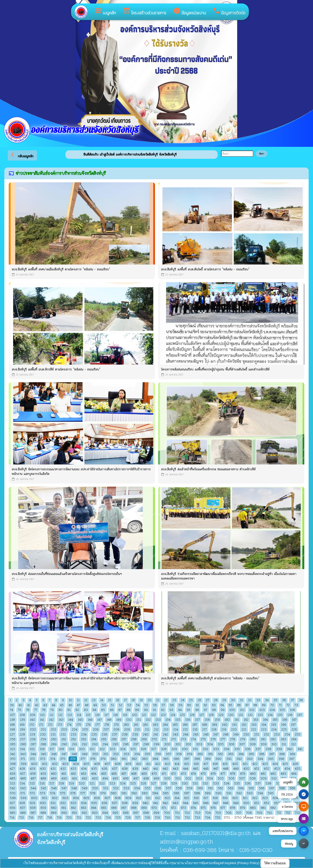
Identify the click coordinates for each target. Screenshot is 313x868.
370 (13, 759)
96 (197, 710)
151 (139, 720)
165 (275, 720)
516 (42, 783)
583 (145, 793)
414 (177, 764)
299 (156, 744)
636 (104, 803)
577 (83, 793)
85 (103, 710)
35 (275, 700)
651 (257, 803)
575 (63, 793)
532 (205, 783)
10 (70, 700)
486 (23, 778)
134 (270, 715)
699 (156, 813)
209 (127, 730)
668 (134, 808)
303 (199, 744)
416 (196, 764)
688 (43, 813)
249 (236, 735)
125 (182, 715)
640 (146, 803)
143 (61, 720)
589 (208, 793)
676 (213, 808)
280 (253, 739)
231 (53, 735)
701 (177, 813)
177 (97, 725)
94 (180, 710)
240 (146, 735)
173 (60, 725)
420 (235, 764)
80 (61, 710)
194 (264, 725)
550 (95, 788)
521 (92, 783)
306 (231, 744)
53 (129, 705)
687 (33, 813)
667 (124, 808)
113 (70, 715)
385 (166, 759)
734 (208, 818)
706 (229, 813)
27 (207, 700)
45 (62, 705)
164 (265, 720)
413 (167, 764)
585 (166, 793)
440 (146, 769)
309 (263, 744)
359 (189, 754)
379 (103, 759)
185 (175, 725)
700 (167, 813)
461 (64, 774)
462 (73, 774)
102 (252, 710)
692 (84, 813)
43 (45, 705)
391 (229, 759)
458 (33, 774)
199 (22, 730)
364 (241, 754)
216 (195, 730)
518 (62, 783)
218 (214, 730)
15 (110, 700)
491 (74, 778)
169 (22, 725)
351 (106, 754)
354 (137, 754)
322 (102, 749)
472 (174, 774)
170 (32, 725)
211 (147, 730)
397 (292, 759)
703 (198, 813)
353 (126, 754)
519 (72, 783)
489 (54, 778)
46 (70, 705)
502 (188, 778)
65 (231, 705)
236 (104, 735)
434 (84, 769)
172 (50, 725)
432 (63, 769)
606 (97, 798)
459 (43, 774)
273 (183, 739)
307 (242, 744)
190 (225, 725)
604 (76, 798)
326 (143, 749)
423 (265, 764)
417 (206, 764)
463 (84, 774)
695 (115, 813)
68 (255, 705)
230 (43, 735)
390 (218, 759)
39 (12, 705)
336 (248, 749)
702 (187, 813)
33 (258, 700)
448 (226, 769)
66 (239, 705)
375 (63, 759)
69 (264, 705)
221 (244, 730)
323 (112, 749)
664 (94, 808)
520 (82, 783)
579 (103, 793)
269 (144, 739)
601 (45, 798)
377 (83, 759)
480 (253, 774)
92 (163, 710)
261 (64, 739)
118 (116, 715)
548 (74, 788)
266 (114, 739)
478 (233, 774)
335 (237, 749)
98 (214, 710)
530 (185, 783)
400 (34, 764)
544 (33, 788)
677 (223, 808)
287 (33, 744)
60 (189, 705)
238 (125, 735)
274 (193, 739)
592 (239, 793)
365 (251, 754)
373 (42, 759)
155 (178, 720)
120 (135, 715)
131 (241, 715)
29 (224, 700)
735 (218, 818)
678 (233, 808)
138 (12, 720)
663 (84, 808)
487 (33, 778)
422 (255, 764)
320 (82, 749)
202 (53, 730)
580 (113, 793)
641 (156, 803)
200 (33, 730)
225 (284, 730)
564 (241, 788)
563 (231, 788)
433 (73, 769)
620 (235, 798)
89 (137, 710)
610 (139, 798)
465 (104, 774)
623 (265, 798)
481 (263, 774)
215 (185, 730)
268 (134, 739)
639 (135, 803)
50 (104, 705)
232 (63, 735)
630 (43, 803)
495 (115, 778)
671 (164, 808)
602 (55, 798)
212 (156, 730)
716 (31, 818)
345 (43, 754)
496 (126, 778)
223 (264, 730)
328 (164, 749)
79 (52, 710)
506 (231, 778)
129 (221, 715)
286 (23, 744)
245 (196, 735)
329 (174, 749)
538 (268, 783)
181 (136, 725)
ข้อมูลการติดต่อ (229, 12)
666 (114, 808)
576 (73, 793)
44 (53, 705)
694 (105, 813)
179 (116, 725)
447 (216, 769)
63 (214, 705)
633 (73, 803)
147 (99, 720)
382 (134, 759)
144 (71, 720)
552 (116, 788)
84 (94, 710)
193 (254, 725)
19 (141, 700)
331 (195, 749)
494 (105, 778)
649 (236, 803)
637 (115, 803)
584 (155, 793)
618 (215, 798)
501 (178, 778)
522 (102, 783)
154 (168, 720)
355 (147, 754)
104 (272, 710)
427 (12, 769)
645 (196, 803)
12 (86, 700)
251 (257, 735)
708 (249, 813)
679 (243, 808)
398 (13, 764)
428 (22, 769)
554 (137, 788)
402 (55, 764)
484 (294, 774)
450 (246, 769)
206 (96, 730)
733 (197, 818)
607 (107, 798)
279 (243, 739)
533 (216, 783)
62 (205, 705)
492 (84, 778)
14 (102, 700)
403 (65, 764)
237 (115, 735)
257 (23, 739)
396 (281, 759)
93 (171, 710)
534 (226, 783)
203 (64, 730)
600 (34, 798)
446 (206, 769)
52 (121, 705)
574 (53, 793)
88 (128, 710)
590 (218, 793)
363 (231, 754)
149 (119, 720)
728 (147, 818)
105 (282, 710)
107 (12, 715)
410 (139, 764)
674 (193, 808)
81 (69, 710)
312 (293, 744)
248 (226, 735)
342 (12, 754)
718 (50, 818)
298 (146, 744)
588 (197, 793)
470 (154, 774)
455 (298, 769)
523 (112, 783)
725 (118, 818)
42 (37, 705)
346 (54, 754)
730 (168, 818)
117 (106, 715)
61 (197, 705)
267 (124, 739)
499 (156, 778)
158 (207, 720)
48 (87, 705)
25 (191, 700)
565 (251, 788)
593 (250, 793)
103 (262, 710)
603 (65, 798)
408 (118, 764)
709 (259, 813)
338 (268, 749)
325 (133, 749)
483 (283, 774)
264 (94, 739)
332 (205, 749)
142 (51, 720)
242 (165, 735)
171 (41, 725)
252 (267, 735)
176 (88, 725)
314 (22, 749)
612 (158, 798)
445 (196, 769)
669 (144, 808)
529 (174, 783)
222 (254, 730)
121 (144, 715)
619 (225, 798)
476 (213, 774)
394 (260, 759)
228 (22, 735)
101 (242, 710)
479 (243, 774)
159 (217, 720)
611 (148, 798)
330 (185, 749)
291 (74, 744)
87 (120, 710)
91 (154, 710)
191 (234, 725)
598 (13, 798)
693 (95, 813)
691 (74, 813)
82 (77, 710)
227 (12, 735)
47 (78, 705)
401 (45, 764)
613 (167, 798)
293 (95, 744)
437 (115, 769)
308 (253, 744)
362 (220, 754)
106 (292, 710)
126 (192, 715)
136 (290, 715)
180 (126, 725)
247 (216, 735)
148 (109, 720)
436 (104, 769)
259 (43, 739)
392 (239, 759)
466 (114, 774)
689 (54, 813)
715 (22, 818)
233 (73, 735)
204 (75, 730)
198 (12, 730)
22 (166, 700)
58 (172, 705)
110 (42, 715)
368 (282, 754)
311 (284, 744)
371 (23, 759)
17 (125, 700)
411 (148, 764)
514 (22, 783)
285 (13, 744)
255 (298, 735)
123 (163, 715)
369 (292, 754)
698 (146, 813)
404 (76, 764)
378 (93, 759)
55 (146, 705)
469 (144, 774)
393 (250, 759)
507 (242, 778)
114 (79, 715)
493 (95, 778)
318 (62, 749)
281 (263, 739)
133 (260, 715)
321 (92, 749)
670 (154, 808)
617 (206, 798)
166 (285, 720)
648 (226, 803)
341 (300, 749)
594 (260, 793)
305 (221, 744)
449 (236, 769)
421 (245, 764)
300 (167, 744)
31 (241, 700)
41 (29, 705)
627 (12, 803)
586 (176, 793)
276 (213, 739)
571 (23, 793)
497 (136, 778)
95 (188, 710)
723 (98, 818)
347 (64, 754)
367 (272, 754)
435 (94, 769)
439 (135, 769)
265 (104, 739)
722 (88, 818)
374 (53, 759)
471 (164, 774)
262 (73, 739)
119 (125, 715)
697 (136, 813)
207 (106, 730)
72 (288, 705)
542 (12, 788)
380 (113, 759)
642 (165, 803)
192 (244, 725)
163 (256, 720)
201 (43, 730)
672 (174, 808)
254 (287, 735)
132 (250, 715)
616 (196, 798)
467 (124, 774)
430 (43, 769)
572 (32, 793)
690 (64, 813)
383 (145, 759)
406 (97, 764)
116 (97, 715)
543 (23, 788)
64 (222, 705)
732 (187, 818)
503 (199, 778)
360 (200, 754)
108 (22, 715)
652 (267, 803)
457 (23, 774)
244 (186, 735)
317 (52, 749)
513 (12, 783)
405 (86, 764)
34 (267, 700)
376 (73, 759)
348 (74, 754)
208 (116, 730)
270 (154, 739)
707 (239, 813)
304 (210, 744)
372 (32, 759)
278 (233, 739)
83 (86, 710)
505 (221, 778)
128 (211, 715)
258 (33, 739)
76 (28, 710)
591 (229, 793)
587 (187, 793)
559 (189, 788)
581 (124, 793)
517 (52, 783)
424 (275, 764)
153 (158, 720)
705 (218, 813)
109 (32, 715)
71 (280, 705)
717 (40, 818)
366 (262, 754)
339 (279, 749)
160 (227, 720)
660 (54, 808)
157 (197, 720)
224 (274, 730)
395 (271, 759)
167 (294, 720)
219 (224, 730)
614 (177, 798)
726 (128, 818)
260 (54, 739)
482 (273, 774)
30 (233, 700)
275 (203, 739)
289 (54, 744)
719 (59, 818)
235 (94, 735)
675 (203, 808)
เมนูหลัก (105, 12)
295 (115, 744)
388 (197, 759)
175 (79, 725)
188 (205, 725)
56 (155, 705)
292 (84, 744)
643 (176, 803)
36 (284, 700)
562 (220, 788)
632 (63, 803)
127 (202, 715)
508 (253, 778)
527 (153, 783)
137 (300, 715)
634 (84, 803)
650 (246, 803)
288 (43, 744)
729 (157, 818)
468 (134, 774)
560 (200, 788)
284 (294, 739)
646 (206, 803)
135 (280, 715)
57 (163, 705)
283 (283, 739)
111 (52, 715)
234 (84, 735)
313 (12, 749)
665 (104, 808)
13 (94, 700)
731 (178, 818)
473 (183, 774)
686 (23, 813)
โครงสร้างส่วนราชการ (145, 12)
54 (138, 705)
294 (105, 744)
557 (168, 788)
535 (237, 783)
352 (116, 754)
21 (158, 700)
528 (164, 783)
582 (134, 793)
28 (216, 700)
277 (223, 739)
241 (156, 735)
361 (210, 754)
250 (246, 735)
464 (94, 774)
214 (176, 730)
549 (85, 788)
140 (32, 720)
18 (133, 700)
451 (257, 769)
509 (263, 778)
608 (118, 798)
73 (296, 705)
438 (125, 769)
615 (187, 798)
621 (245, 798)
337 (258, 749)
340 (290, 749)
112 (60, 715)
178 (107, 725)
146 (90, 720)
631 (53, 803)
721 (79, 818)
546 (54, 788)
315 (32, 749)
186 (185, 725)
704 (208, 813)
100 (232, 710)
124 (173, 715)
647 (216, 803)
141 (42, 720)
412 (158, 764)
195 (274, 725)
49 (95, 705)
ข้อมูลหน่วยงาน (190, 12)
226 (294, 730)
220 (234, 730)
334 (226, 749)
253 (277, 735)
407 (107, 764)
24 (183, 700)
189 (215, 725)
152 (148, 720)
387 (187, 759)
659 (43, 808)
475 (203, 774)
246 (206, 735)
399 (23, 764)
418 (215, 764)
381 (124, 759)
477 (223, 774)
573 (42, 793)
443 (176, 769)
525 (133, 783)
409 (128, 764)
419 (225, 764)
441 (156, 769)
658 (33, 808)
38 (301, 700)
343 (23, 754)
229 (32, 735)
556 (158, 788)
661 (64, 808)
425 (285, 764)
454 (287, 769)
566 (262, 788)
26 (199, 700)
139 (22, 720)
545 (43, 788)
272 (174, 739)
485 (13, 778)
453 (277, 769)
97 (205, 710)
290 (64, 744)
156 (188, 720)
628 (22, 803)
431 (53, 769)
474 (193, 774)
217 (204, 730)
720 (69, 818)
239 (135, 735)
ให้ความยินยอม (275, 863)
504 (210, 778)
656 (12, 808)
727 (138, 818)
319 (72, 749)
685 (13, 813)
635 (94, 803)
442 (165, 769)
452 (267, 769)
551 (106, 788)
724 (108, 818)
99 (223, 710)
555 (147, 788)
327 (153, 749)
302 (188, 744)
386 (176, 759)
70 (272, 705)
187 (195, 725)
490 (64, 778)
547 (64, 788)
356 (158, 754)
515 (32, 783)
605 (86, 798)
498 (146, 778)
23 (174, 700)
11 (78, 700)
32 (250, 700)
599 (23, 798)
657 (23, 808)
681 (263, 808)
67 (247, 705)
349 (85, 754)
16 (118, 700)
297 (136, 744)
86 (112, 710)
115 (88, 715)
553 (126, 788)
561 (210, 788)
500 (167, 778)
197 (293, 725)
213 (166, 730)
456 (12, 774)
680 (253, 808)
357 (168, 754)
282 (273, 739)
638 (125, 803)
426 (295, 764)
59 (180, 705)
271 (164, 739)
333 (216, 749)
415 (187, 764)
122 (153, 715)
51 (112, 705)
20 (150, 700)
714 (12, 818)
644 (186, 803)
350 (95, 754)
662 (73, 808)
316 (42, 749)
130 (231, 715)
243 (176, 735)
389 (208, 759)
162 (246, 720)
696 (126, 813)
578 (93, 793)
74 (11, 710)
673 (183, 808)
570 (13, 793)
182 (146, 725)
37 (292, 700)
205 (85, 730)
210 (137, 730)
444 (186, 769)
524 (123, 783)
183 (155, 725)
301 (178, 744)
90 (146, 710)
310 (274, 744)
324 (123, 749)
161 (237, 720)
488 (43, 778)
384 (155, 759)
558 (179, 788)
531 (195, 783)
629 (32, 803)
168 (12, 725)
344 (33, 754)
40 (20, 705)
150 (129, 720)
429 (32, 769)
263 (84, 739)
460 (54, 774)
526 (143, 783)
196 (284, 725)
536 (248, 783)
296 (126, 744)
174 (69, 725)
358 (179, 754)
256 (12, 739)
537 (258, 783)
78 (44, 710)
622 (255, 798)
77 (36, 710)
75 (20, 710)
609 (128, 798)
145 (80, 720)
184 (165, 725)
